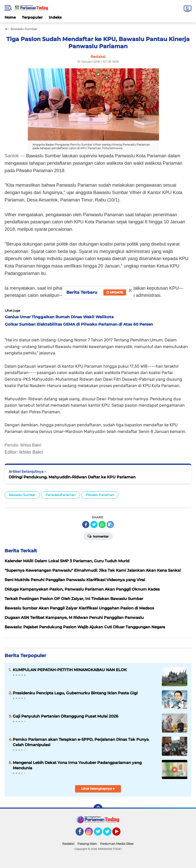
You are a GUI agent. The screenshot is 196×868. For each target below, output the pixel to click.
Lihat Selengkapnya (98, 789)
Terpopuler (32, 17)
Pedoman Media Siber (117, 844)
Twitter (100, 834)
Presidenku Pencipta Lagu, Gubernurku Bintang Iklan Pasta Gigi (75, 693)
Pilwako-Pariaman (100, 495)
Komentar (98, 536)
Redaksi (68, 844)
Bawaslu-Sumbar (22, 495)
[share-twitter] (94, 525)
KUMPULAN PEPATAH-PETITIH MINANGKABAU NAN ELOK (70, 670)
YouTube (120, 834)
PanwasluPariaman (60, 495)
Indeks (55, 17)
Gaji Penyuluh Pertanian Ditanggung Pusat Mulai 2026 (65, 716)
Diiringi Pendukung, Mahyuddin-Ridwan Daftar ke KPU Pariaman (72, 477)
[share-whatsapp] (102, 525)
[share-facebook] (86, 525)
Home (10, 17)
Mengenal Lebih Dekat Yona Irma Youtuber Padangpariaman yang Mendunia (77, 765)
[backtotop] (98, 809)
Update (115, 292)
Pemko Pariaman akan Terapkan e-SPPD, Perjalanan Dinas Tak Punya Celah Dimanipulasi (81, 742)
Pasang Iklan (87, 844)
